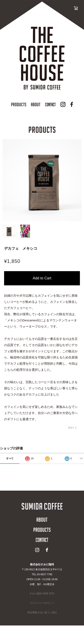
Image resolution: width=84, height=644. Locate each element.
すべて (10, 458)
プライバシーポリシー (42, 603)
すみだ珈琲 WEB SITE (42, 594)
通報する (72, 428)
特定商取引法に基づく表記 (42, 612)
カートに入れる (42, 278)
